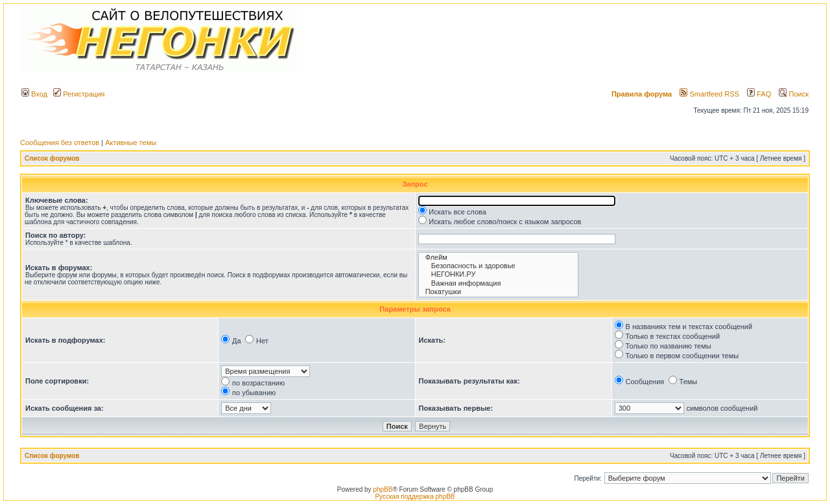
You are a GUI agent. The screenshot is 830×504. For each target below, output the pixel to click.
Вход (34, 94)
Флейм (498, 258)
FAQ (759, 94)
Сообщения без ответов (60, 143)
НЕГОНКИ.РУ (498, 274)
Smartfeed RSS (709, 94)
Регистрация (79, 94)
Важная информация (498, 283)
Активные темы (131, 143)
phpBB (383, 489)
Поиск (794, 94)
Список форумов (52, 158)
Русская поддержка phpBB (415, 497)
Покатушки (498, 292)
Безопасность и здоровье (498, 266)
